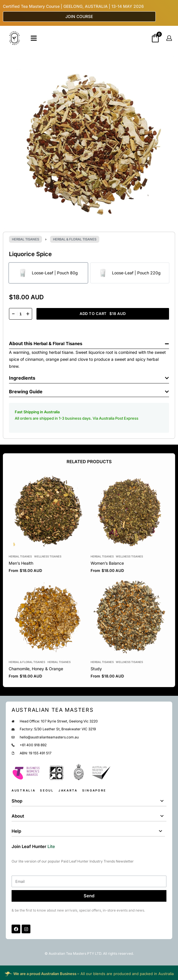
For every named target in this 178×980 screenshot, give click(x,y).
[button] (89, 342)
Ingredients (22, 378)
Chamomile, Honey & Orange (36, 669)
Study (96, 669)
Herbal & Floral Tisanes (75, 239)
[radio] (48, 273)
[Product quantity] (21, 314)
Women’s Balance (107, 563)
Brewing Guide (26, 392)
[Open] (34, 38)
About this (21, 343)
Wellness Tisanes (48, 556)
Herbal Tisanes (25, 239)
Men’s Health (21, 563)
